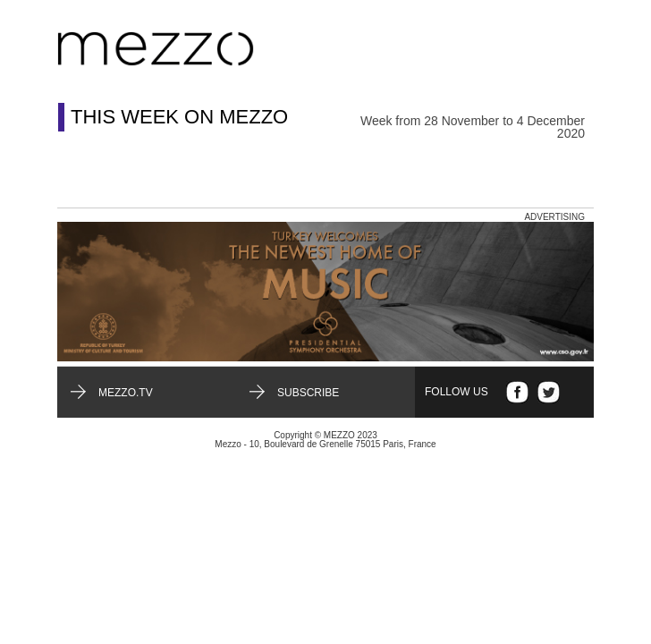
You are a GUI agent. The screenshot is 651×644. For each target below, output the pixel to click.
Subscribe (308, 393)
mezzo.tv (126, 393)
